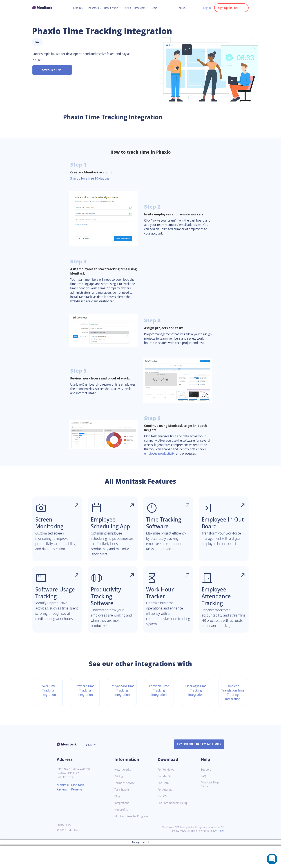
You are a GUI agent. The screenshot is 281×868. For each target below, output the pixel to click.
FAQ (204, 800)
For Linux (164, 806)
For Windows (166, 793)
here (221, 854)
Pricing (128, 8)
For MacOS (165, 800)
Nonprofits (122, 833)
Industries (92, 8)
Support (206, 793)
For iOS (162, 820)
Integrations (122, 826)
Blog (117, 820)
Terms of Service (125, 806)
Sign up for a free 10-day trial (92, 188)
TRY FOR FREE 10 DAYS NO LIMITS (197, 768)
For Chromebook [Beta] (173, 826)
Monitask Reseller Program (132, 840)
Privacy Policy (65, 848)
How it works (111, 8)
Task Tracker (123, 813)
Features (76, 8)
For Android (166, 813)
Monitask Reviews (64, 810)
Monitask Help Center (210, 808)
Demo (156, 8)
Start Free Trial (52, 79)
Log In (205, 8)
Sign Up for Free (227, 8)
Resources (141, 8)
